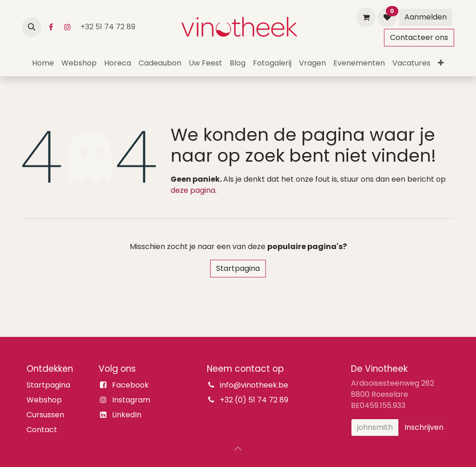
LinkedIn (127, 415)
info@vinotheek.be (254, 385)
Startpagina (238, 268)
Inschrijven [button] (424, 427)
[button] (32, 27)
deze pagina (193, 190)
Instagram (131, 400)
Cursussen (45, 415)
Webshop (44, 400)
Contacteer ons (419, 37)
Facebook (130, 385)
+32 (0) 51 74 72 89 (254, 400)
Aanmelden (426, 17)
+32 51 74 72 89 (109, 27)
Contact (42, 430)
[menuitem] (43, 63)
